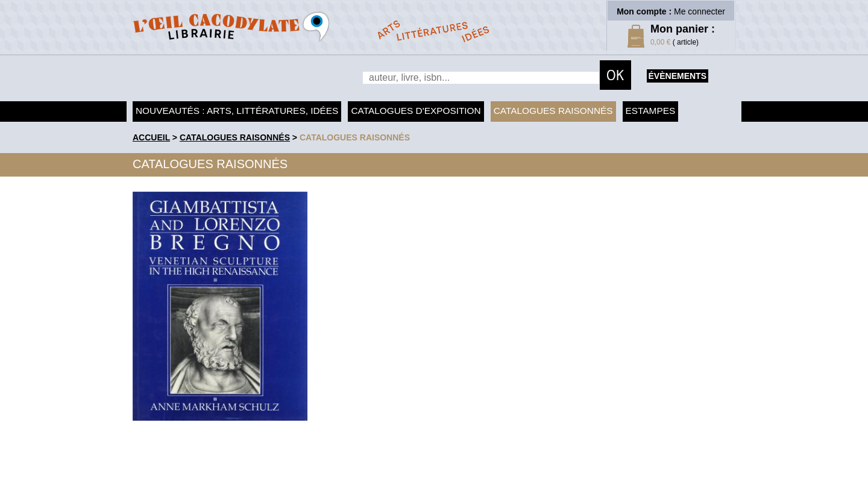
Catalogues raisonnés (553, 111)
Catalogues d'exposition (416, 111)
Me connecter (700, 11)
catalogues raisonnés (355, 137)
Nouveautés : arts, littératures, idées (237, 111)
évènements (678, 76)
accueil (151, 137)
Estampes (651, 111)
